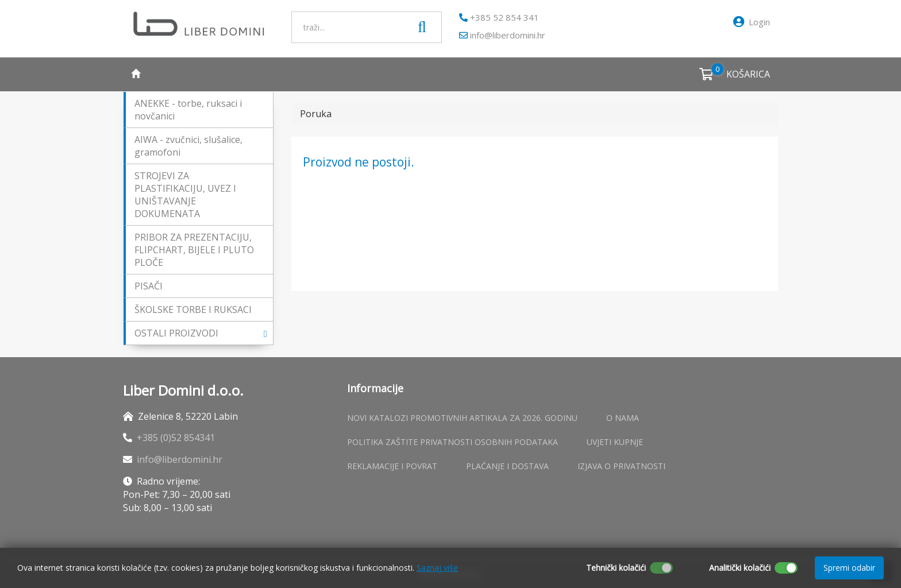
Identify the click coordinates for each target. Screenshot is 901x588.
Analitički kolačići (740, 568)
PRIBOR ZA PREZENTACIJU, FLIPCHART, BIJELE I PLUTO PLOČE (194, 250)
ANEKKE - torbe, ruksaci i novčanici (188, 110)
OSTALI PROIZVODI (201, 333)
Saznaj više (437, 568)
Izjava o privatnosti (621, 466)
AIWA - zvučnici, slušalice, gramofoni (188, 146)
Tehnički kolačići (616, 568)
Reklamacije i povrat (392, 466)
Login (752, 22)
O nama (623, 418)
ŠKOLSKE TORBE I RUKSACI (193, 310)
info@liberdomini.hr (502, 35)
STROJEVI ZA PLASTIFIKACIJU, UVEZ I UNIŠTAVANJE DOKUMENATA (185, 195)
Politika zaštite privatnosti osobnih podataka (453, 442)
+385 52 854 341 (499, 17)
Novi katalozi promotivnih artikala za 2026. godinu (462, 418)
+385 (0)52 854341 (176, 438)
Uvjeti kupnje (615, 442)
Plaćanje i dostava (507, 466)
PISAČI (149, 286)
